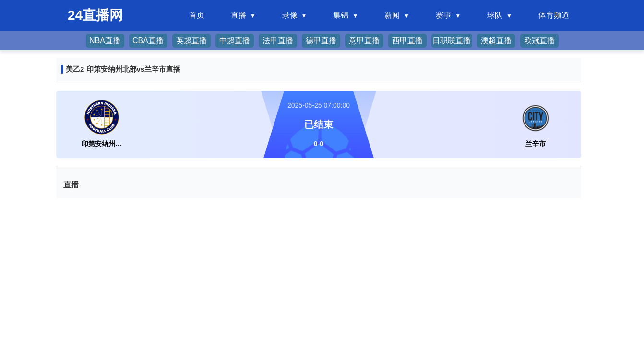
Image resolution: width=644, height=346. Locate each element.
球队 (495, 15)
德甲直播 (321, 41)
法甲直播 (278, 41)
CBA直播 (148, 41)
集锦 (341, 15)
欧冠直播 (539, 41)
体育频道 (554, 15)
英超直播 (191, 41)
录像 (290, 15)
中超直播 (235, 41)
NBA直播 (105, 41)
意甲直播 (364, 41)
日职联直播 (452, 41)
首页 (197, 15)
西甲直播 (407, 41)
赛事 (443, 15)
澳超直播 (496, 41)
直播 (239, 15)
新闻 (392, 15)
